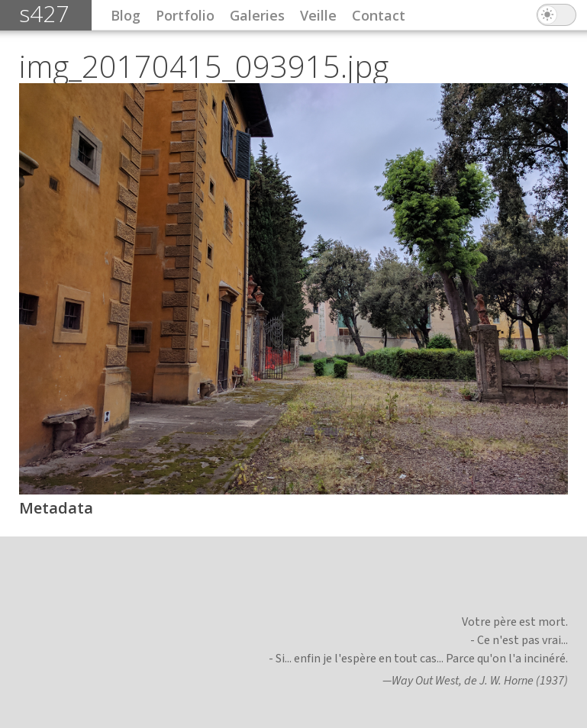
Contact (379, 15)
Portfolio (185, 15)
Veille (318, 15)
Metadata (56, 508)
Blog (126, 15)
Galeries (257, 15)
